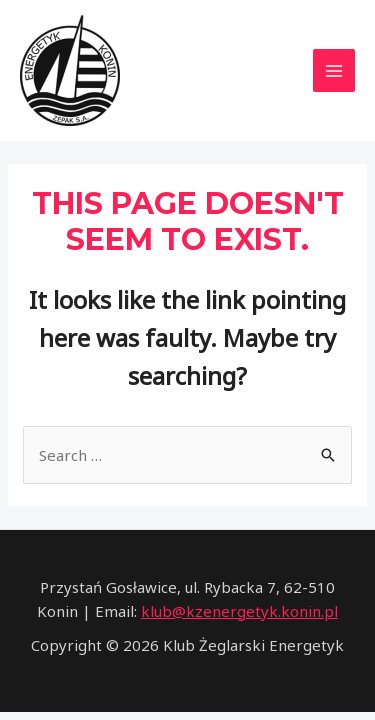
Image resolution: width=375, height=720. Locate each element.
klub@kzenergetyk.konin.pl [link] (239, 611)
